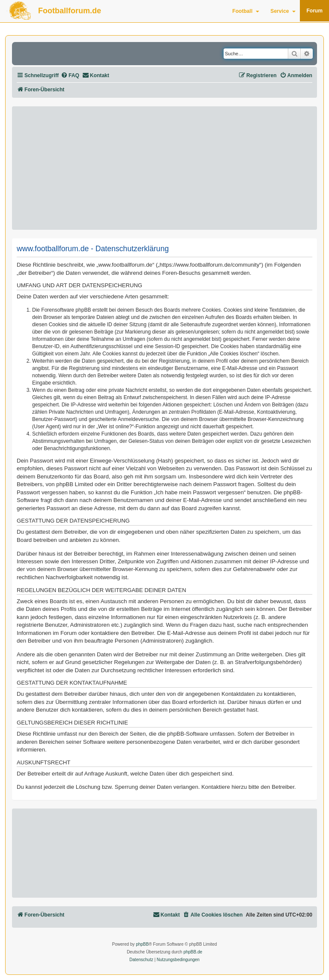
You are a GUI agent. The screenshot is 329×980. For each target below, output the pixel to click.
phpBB (142, 944)
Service (283, 11)
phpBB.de (193, 952)
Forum (314, 11)
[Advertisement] (164, 168)
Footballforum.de (70, 11)
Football (246, 11)
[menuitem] (70, 76)
